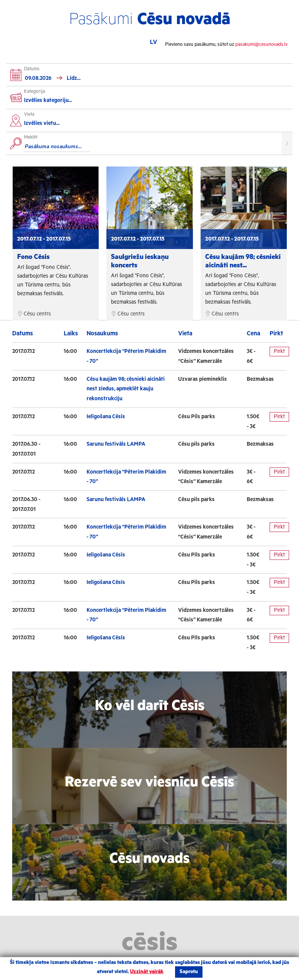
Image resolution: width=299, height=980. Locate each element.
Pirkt (279, 351)
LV (154, 42)
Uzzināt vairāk (147, 972)
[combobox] (152, 125)
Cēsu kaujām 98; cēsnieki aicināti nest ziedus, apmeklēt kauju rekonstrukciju (126, 389)
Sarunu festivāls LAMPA (116, 444)
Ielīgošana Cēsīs (106, 417)
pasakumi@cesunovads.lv (261, 44)
